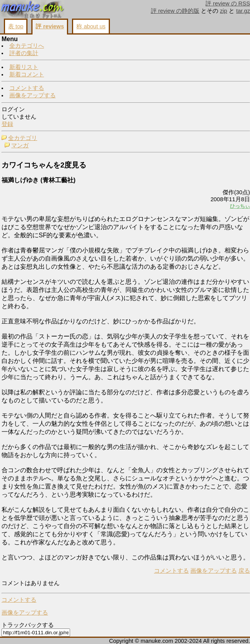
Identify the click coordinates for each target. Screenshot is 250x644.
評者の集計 (24, 53)
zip (223, 11)
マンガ (20, 145)
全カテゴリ (23, 138)
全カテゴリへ (27, 46)
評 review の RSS (228, 3)
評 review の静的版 (175, 11)
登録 (7, 124)
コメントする (27, 88)
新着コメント (27, 74)
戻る (244, 571)
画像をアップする (33, 95)
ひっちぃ (240, 206)
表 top (16, 26)
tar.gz (243, 11)
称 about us (91, 26)
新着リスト (24, 67)
